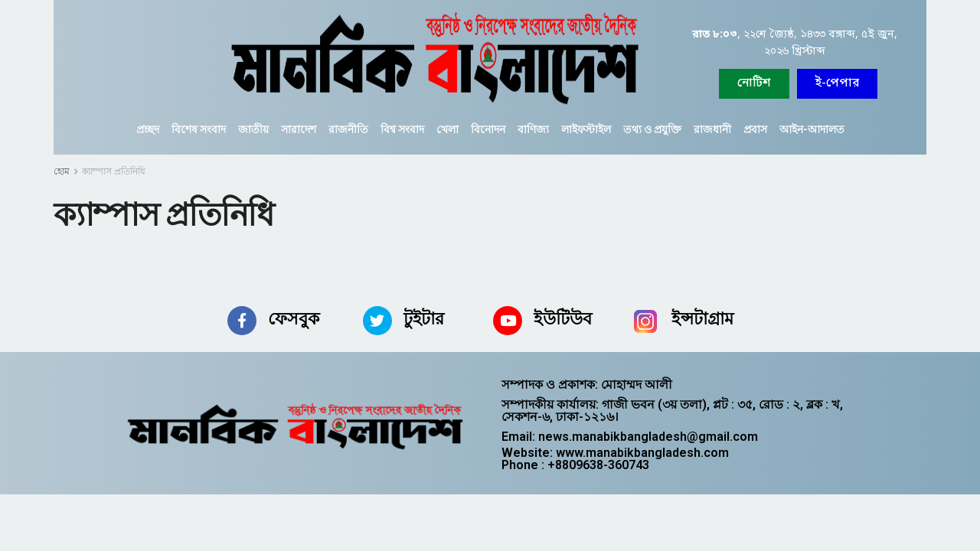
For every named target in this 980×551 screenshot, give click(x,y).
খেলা (448, 129)
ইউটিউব (563, 319)
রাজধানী (712, 129)
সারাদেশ (299, 129)
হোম (62, 171)
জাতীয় (253, 129)
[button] (837, 84)
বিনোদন (488, 129)
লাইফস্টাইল (586, 129)
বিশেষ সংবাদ (199, 129)
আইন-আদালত (812, 129)
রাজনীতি (348, 129)
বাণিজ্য (533, 129)
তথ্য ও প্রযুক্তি (652, 129)
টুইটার (424, 319)
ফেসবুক (294, 319)
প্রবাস (755, 129)
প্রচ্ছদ (148, 129)
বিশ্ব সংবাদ (402, 129)
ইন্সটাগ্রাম (702, 319)
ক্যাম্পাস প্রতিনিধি (114, 171)
